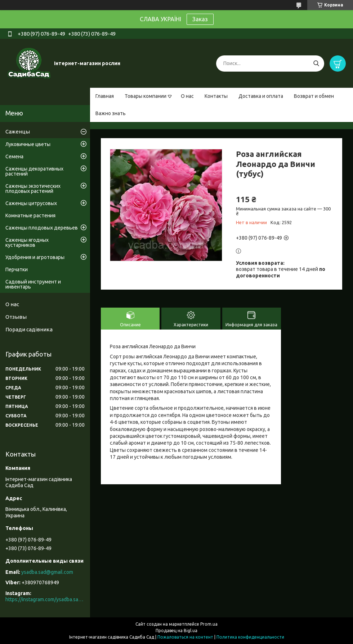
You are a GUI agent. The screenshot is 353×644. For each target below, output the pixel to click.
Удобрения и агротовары (35, 257)
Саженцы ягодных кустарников (27, 242)
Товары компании (146, 96)
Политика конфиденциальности (250, 637)
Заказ (200, 19)
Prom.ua (209, 624)
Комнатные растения (30, 216)
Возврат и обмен (314, 96)
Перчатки (17, 269)
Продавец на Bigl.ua (176, 631)
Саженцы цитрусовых (31, 203)
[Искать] (316, 64)
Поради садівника (29, 329)
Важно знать (111, 113)
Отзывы (16, 317)
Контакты (216, 96)
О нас (187, 96)
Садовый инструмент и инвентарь (33, 284)
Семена (14, 157)
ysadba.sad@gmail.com (47, 572)
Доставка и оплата (261, 96)
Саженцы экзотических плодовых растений (33, 189)
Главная (105, 96)
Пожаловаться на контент (185, 637)
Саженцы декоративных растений (34, 171)
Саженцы (18, 131)
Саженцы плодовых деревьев (42, 228)
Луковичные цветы (28, 144)
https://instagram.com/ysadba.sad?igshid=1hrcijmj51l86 (45, 599)
